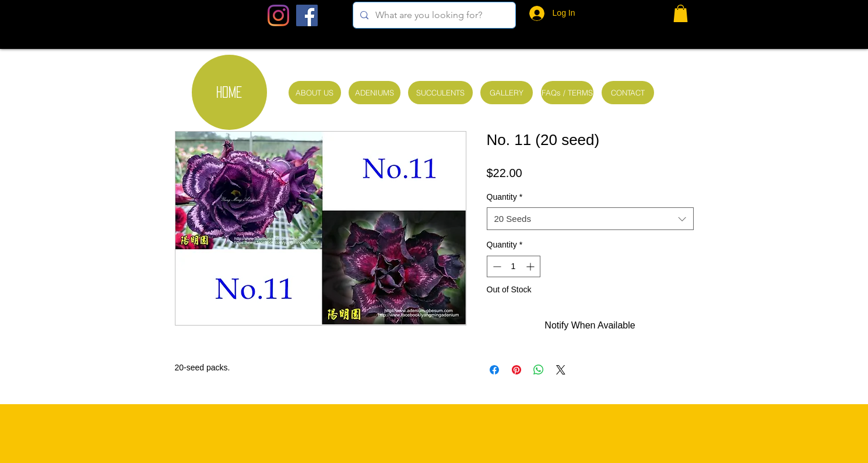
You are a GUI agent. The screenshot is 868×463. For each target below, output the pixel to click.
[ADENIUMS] (375, 93)
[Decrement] (496, 266)
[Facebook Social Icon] (307, 15)
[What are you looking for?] (433, 15)
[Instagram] (278, 15)
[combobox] (590, 219)
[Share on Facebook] (494, 370)
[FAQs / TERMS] (567, 93)
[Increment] (531, 266)
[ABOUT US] (315, 93)
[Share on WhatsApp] (539, 370)
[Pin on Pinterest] (516, 370)
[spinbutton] (514, 266)
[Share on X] (561, 370)
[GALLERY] (507, 93)
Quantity (505, 197)
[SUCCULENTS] (440, 93)
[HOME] (229, 92)
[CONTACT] (628, 93)
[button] (681, 13)
